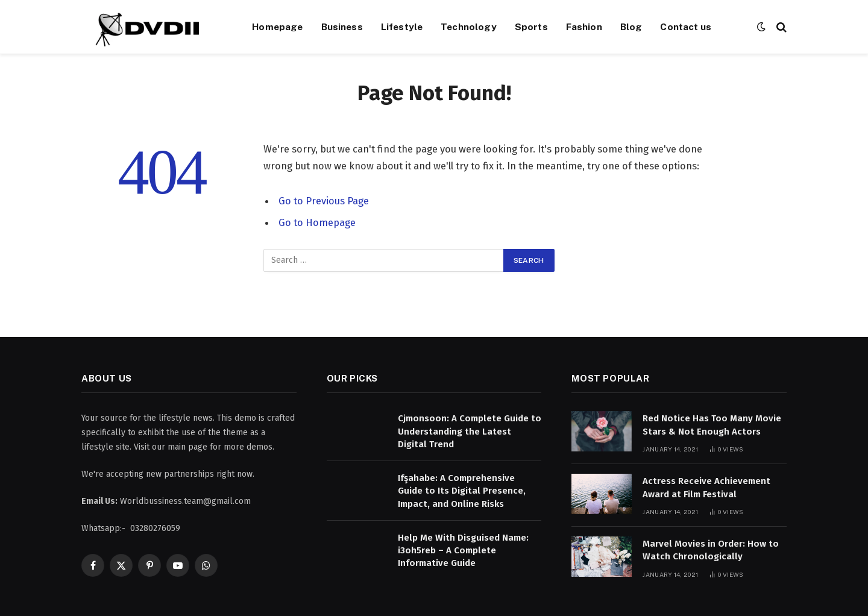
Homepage (277, 27)
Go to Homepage (317, 222)
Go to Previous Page (324, 201)
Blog (631, 27)
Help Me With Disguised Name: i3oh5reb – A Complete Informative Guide (463, 551)
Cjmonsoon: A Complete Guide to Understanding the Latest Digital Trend (470, 431)
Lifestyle (402, 27)
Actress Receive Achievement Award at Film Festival (706, 487)
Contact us (686, 27)
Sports (531, 27)
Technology (469, 27)
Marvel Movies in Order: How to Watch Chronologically (711, 550)
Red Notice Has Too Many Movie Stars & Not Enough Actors (712, 425)
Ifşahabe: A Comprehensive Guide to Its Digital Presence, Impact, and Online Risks (462, 491)
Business (342, 27)
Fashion (584, 27)
